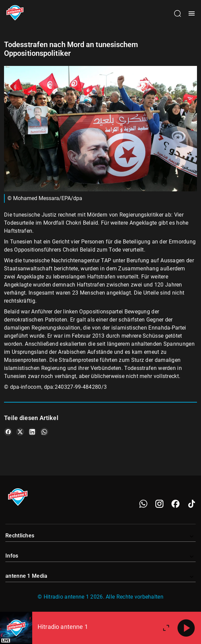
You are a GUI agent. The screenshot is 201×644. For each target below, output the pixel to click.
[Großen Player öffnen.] (166, 628)
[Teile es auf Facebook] (8, 432)
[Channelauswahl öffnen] (178, 13)
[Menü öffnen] (192, 13)
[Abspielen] (186, 628)
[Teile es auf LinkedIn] (32, 432)
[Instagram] (159, 504)
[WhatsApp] (143, 504)
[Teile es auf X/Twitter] (20, 432)
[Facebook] (175, 504)
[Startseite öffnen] (15, 13)
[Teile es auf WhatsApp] (44, 432)
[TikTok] (192, 504)
